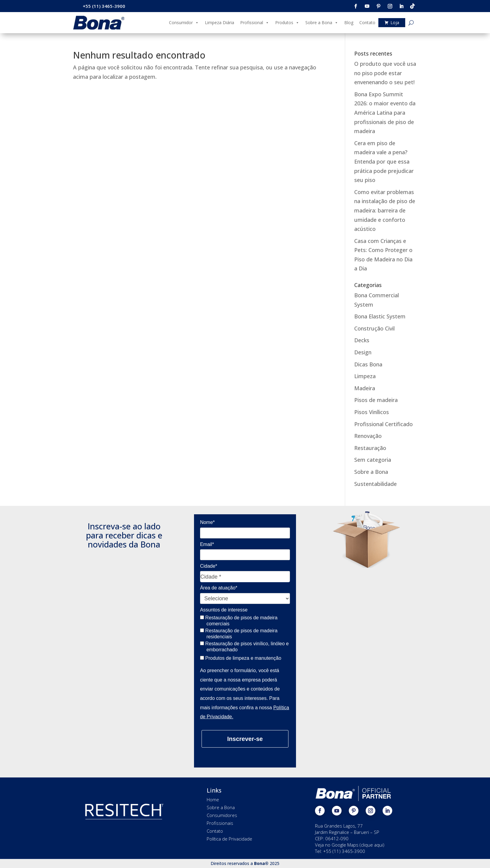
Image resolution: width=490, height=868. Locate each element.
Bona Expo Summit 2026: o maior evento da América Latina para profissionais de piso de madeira (385, 113)
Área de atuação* (219, 588)
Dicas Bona (368, 364)
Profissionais (220, 823)
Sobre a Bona (322, 22)
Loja (395, 22)
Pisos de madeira (376, 400)
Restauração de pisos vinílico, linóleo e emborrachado (244, 647)
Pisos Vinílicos (372, 412)
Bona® (261, 863)
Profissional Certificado (383, 424)
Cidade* (209, 566)
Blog (349, 22)
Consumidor (184, 22)
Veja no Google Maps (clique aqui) (350, 845)
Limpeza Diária (220, 22)
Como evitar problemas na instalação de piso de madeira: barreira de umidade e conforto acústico (385, 210)
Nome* (207, 522)
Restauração (370, 448)
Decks (362, 340)
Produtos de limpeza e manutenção (241, 658)
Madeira (365, 388)
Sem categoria (373, 460)
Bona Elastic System (380, 316)
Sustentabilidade (375, 484)
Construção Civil (374, 328)
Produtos (287, 22)
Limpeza (365, 376)
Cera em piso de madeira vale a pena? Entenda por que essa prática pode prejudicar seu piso (384, 161)
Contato (367, 22)
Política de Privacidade (229, 839)
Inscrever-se (245, 739)
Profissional (255, 22)
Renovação (368, 436)
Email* (207, 544)
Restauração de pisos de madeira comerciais (239, 621)
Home (213, 799)
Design (363, 352)
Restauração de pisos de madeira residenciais (239, 634)
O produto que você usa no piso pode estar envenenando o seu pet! (385, 73)
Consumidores (222, 815)
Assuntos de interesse (224, 610)
